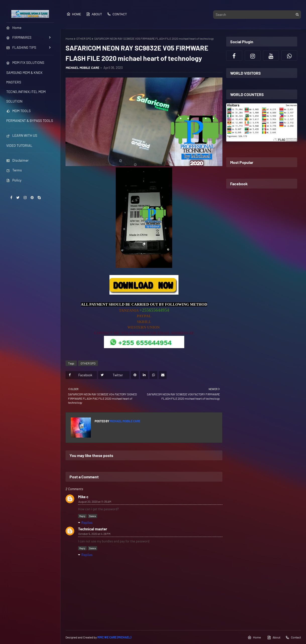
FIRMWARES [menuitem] (19, 37)
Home (74, 14)
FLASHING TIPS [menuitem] (21, 47)
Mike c (83, 497)
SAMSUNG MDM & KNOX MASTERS (24, 77)
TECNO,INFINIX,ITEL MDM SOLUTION (26, 96)
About (94, 14)
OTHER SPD (84, 38)
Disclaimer (17, 160)
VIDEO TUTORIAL (19, 145)
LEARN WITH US (22, 135)
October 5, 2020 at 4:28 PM (94, 534)
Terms (14, 170)
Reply (82, 516)
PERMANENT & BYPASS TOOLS (30, 121)
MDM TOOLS (18, 111)
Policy (14, 180)
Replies (87, 522)
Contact (117, 14)
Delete (93, 516)
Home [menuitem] (14, 28)
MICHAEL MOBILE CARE (83, 68)
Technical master (93, 529)
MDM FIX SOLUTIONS (25, 62)
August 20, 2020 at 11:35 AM (95, 502)
